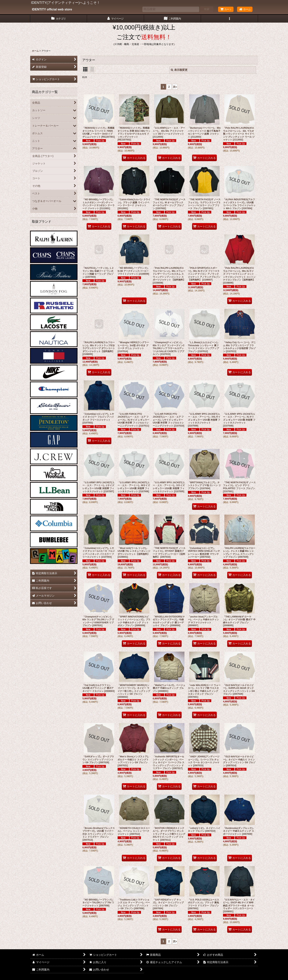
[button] (229, 19)
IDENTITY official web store (52, 9)
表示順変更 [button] (179, 70)
